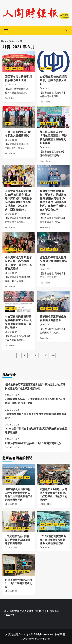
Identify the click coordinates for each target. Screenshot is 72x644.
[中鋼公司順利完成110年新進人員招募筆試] (19, 117)
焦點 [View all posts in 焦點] (14, 69)
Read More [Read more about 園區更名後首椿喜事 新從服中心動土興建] (10, 98)
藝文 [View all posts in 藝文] (21, 249)
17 (46, 356)
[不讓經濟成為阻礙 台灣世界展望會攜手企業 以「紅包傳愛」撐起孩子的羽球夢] (54, 474)
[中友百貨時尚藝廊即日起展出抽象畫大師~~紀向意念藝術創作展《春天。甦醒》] (19, 301)
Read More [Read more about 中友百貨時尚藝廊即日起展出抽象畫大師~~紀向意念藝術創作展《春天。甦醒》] (10, 345)
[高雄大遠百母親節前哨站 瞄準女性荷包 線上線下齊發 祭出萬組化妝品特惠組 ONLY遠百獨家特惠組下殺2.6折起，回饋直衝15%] (19, 176)
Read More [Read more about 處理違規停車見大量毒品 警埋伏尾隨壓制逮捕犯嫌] (45, 283)
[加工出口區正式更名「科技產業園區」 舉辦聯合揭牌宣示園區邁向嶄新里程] (54, 117)
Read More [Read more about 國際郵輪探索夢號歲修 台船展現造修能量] (45, 338)
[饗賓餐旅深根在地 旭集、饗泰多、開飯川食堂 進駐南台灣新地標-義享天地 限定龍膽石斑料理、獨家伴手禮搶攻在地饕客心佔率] (54, 176)
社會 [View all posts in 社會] (55, 249)
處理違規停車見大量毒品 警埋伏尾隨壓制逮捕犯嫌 (53, 261)
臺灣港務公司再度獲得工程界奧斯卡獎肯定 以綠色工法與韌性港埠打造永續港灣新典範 (35, 386)
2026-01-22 (12, 504)
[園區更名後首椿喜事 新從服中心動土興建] (19, 61)
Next (52, 356)
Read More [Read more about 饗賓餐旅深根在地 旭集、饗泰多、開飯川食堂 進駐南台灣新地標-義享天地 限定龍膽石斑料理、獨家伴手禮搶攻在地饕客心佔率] (45, 227)
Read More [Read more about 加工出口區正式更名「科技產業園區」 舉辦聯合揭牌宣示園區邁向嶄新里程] (45, 161)
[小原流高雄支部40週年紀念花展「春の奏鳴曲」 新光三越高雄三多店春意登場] (19, 242)
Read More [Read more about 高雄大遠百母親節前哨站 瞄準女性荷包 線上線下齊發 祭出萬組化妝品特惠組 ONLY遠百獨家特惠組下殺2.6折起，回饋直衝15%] (10, 227)
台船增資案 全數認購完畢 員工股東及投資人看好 (53, 80)
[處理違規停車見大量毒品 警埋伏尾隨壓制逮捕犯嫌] (54, 242)
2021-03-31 (12, 85)
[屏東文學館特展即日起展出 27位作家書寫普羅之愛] (19, 565)
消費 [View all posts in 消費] (14, 183)
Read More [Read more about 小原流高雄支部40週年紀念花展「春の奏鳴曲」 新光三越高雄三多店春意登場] (10, 286)
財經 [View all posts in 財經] (21, 69)
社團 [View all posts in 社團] (27, 478)
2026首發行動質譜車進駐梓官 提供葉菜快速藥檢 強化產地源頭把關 (36, 430)
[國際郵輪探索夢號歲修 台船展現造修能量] (54, 301)
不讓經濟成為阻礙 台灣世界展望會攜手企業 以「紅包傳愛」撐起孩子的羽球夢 (35, 401)
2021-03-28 (12, 140)
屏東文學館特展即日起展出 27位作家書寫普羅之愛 (34, 443)
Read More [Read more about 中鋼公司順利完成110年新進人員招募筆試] (10, 153)
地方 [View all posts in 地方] (8, 69)
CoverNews (28, 638)
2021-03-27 (12, 214)
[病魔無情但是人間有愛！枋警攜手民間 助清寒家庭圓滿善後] (19, 521)
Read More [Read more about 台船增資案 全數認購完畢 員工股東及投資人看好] (45, 102)
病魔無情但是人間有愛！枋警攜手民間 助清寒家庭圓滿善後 (36, 416)
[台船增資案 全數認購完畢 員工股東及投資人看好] (54, 61)
